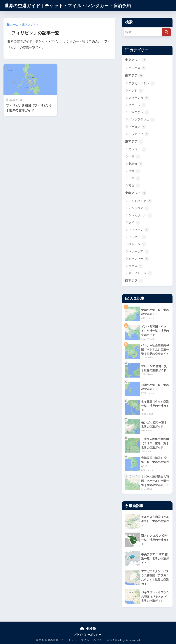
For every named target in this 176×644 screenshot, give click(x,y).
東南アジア (136, 193)
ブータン (137, 127)
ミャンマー (139, 259)
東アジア (134, 142)
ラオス (136, 266)
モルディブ (139, 134)
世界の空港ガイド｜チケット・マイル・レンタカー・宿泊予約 (68, 6)
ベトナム (137, 244)
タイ (134, 223)
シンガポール (140, 216)
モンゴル (137, 150)
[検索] (167, 32)
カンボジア (139, 208)
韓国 (134, 186)
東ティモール (140, 273)
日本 (134, 178)
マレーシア (139, 252)
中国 (134, 157)
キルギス (137, 68)
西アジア (134, 281)
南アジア (134, 76)
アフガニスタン (142, 83)
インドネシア (140, 201)
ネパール (137, 105)
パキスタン (139, 112)
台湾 (134, 171)
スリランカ (139, 98)
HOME (88, 628)
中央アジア (136, 60)
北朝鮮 (136, 164)
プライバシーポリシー (87, 635)
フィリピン (139, 230)
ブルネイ (137, 237)
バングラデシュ (142, 120)
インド (136, 91)
